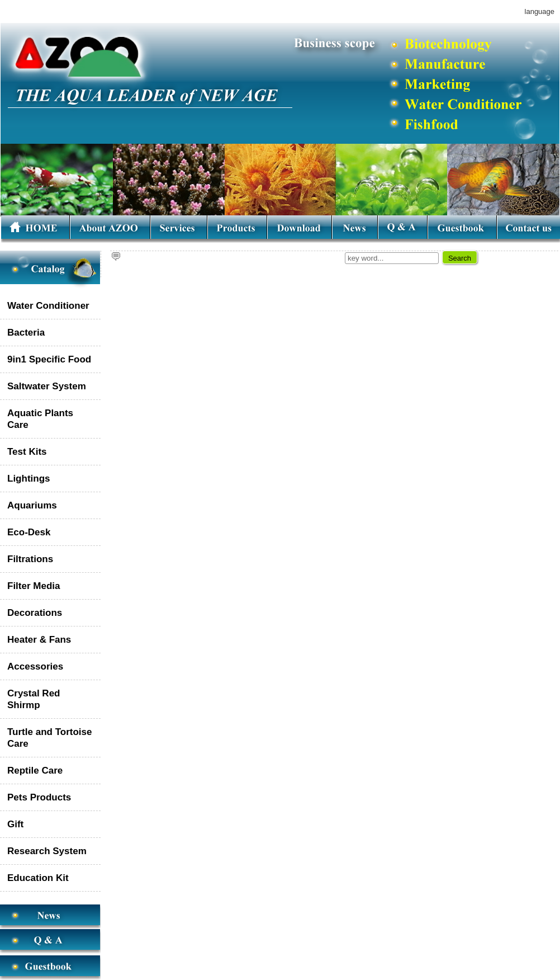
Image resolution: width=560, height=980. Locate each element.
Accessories (35, 666)
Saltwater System (47, 386)
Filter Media (34, 586)
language (540, 11)
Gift (15, 824)
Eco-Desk (29, 532)
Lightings (29, 479)
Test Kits (27, 452)
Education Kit (38, 878)
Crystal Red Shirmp (34, 699)
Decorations (35, 613)
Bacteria (26, 333)
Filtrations (30, 559)
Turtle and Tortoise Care (49, 738)
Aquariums (32, 505)
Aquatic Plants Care (40, 419)
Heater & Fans (39, 640)
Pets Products (39, 797)
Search (460, 258)
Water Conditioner (48, 306)
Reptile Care (35, 771)
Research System (47, 851)
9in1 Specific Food (49, 359)
